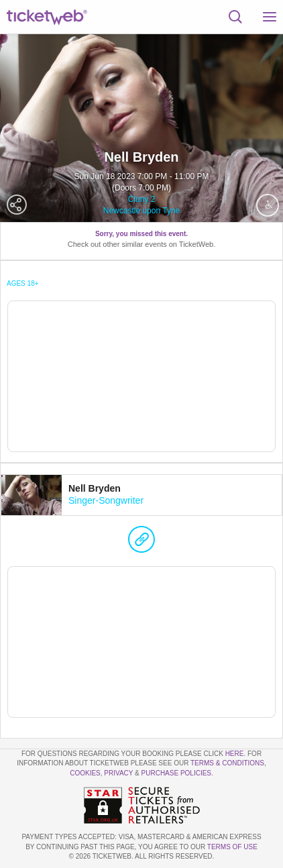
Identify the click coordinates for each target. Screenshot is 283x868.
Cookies (85, 773)
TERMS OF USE (232, 847)
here (235, 754)
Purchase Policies (176, 773)
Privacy (118, 773)
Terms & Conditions (227, 763)
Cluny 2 (142, 199)
